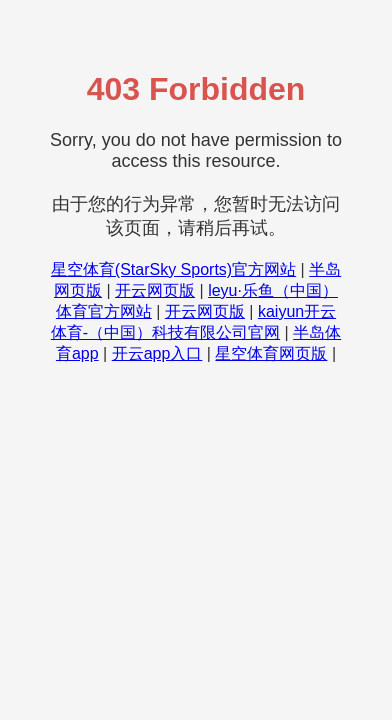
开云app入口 (157, 353)
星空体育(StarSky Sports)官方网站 (173, 269)
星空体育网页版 (271, 353)
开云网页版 (155, 290)
